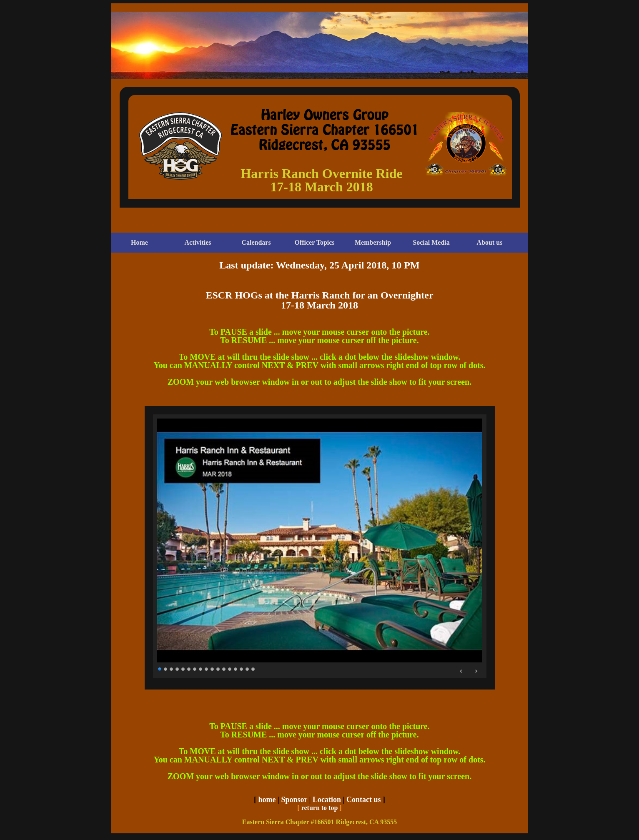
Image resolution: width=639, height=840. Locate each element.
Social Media (431, 242)
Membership (373, 242)
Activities (198, 242)
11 (218, 669)
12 (224, 669)
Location (327, 800)
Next (476, 671)
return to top (320, 808)
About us (490, 242)
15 (242, 669)
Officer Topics (314, 242)
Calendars (256, 242)
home (267, 800)
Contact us (364, 800)
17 (253, 669)
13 (230, 669)
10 (213, 669)
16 (248, 669)
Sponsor (294, 800)
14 (236, 669)
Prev (461, 671)
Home (139, 242)
